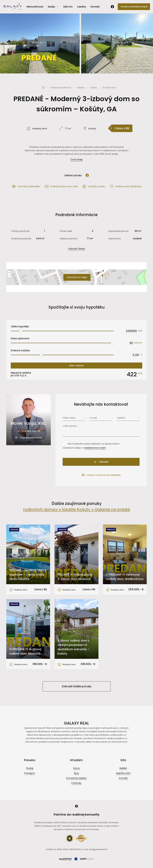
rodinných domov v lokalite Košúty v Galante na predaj (77, 509)
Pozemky (76, 783)
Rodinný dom (109, 88)
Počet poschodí (20, 231)
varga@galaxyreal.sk (31, 438)
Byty (76, 773)
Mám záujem (76, 366)
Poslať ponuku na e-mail (61, 186)
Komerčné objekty (76, 778)
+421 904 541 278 (31, 431)
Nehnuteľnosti (35, 7)
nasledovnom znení (95, 448)
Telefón (121, 418)
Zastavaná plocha (118, 231)
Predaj (30, 768)
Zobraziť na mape (77, 277)
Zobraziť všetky (77, 249)
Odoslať (101, 462)
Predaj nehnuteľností (61, 88)
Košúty (94, 88)
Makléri (123, 768)
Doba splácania (20, 338)
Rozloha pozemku (21, 239)
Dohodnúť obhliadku (26, 186)
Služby (51, 7)
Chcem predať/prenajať (134, 7)
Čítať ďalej (76, 160)
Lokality (82, 7)
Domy (76, 768)
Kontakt (95, 7)
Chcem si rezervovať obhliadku (101, 475)
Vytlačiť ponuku (94, 186)
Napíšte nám (123, 773)
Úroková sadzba (20, 350)
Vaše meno (69, 418)
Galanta (81, 88)
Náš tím (68, 7)
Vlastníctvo (115, 239)
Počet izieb (66, 231)
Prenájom (30, 773)
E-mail (93, 418)
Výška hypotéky (20, 326)
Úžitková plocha (69, 239)
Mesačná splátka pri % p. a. (21, 374)
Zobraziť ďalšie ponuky (77, 686)
